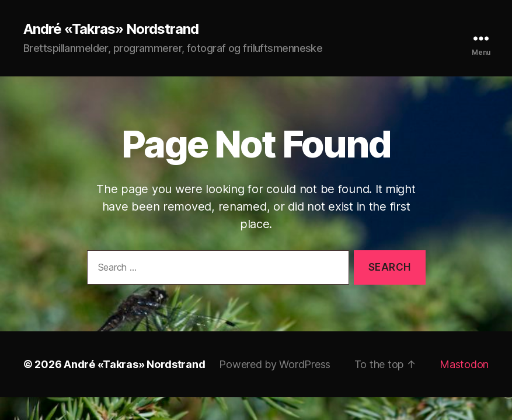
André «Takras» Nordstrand (111, 29)
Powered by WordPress (275, 364)
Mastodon (464, 364)
